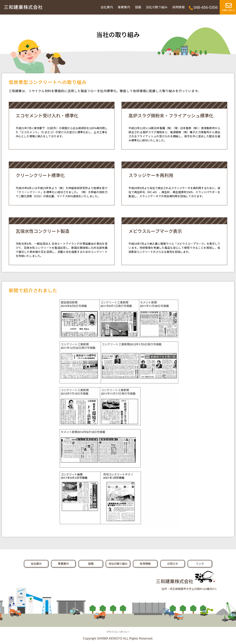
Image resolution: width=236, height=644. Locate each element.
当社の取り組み (157, 7)
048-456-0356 (206, 7)
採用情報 (178, 7)
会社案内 (107, 7)
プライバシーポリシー (118, 632)
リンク (200, 564)
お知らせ (173, 564)
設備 (138, 7)
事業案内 (124, 7)
